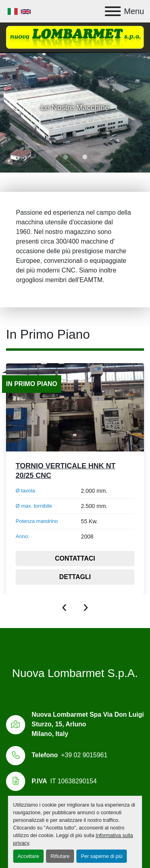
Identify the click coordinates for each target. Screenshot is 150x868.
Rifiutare (60, 856)
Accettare (28, 856)
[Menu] (113, 11)
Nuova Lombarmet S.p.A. (75, 673)
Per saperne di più (102, 856)
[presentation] (64, 606)
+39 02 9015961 (84, 755)
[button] (66, 157)
